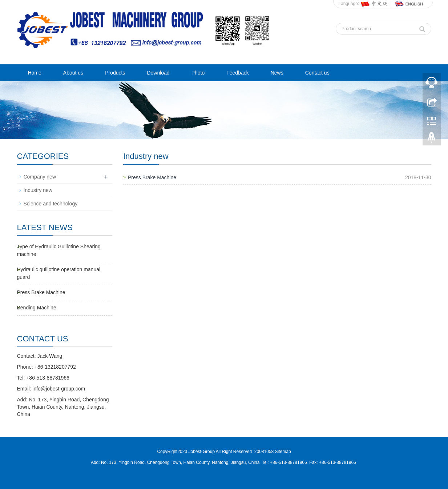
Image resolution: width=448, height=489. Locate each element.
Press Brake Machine (152, 177)
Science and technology (51, 204)
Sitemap (283, 452)
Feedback (237, 73)
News (277, 73)
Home (35, 73)
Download (158, 73)
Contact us (317, 73)
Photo (198, 73)
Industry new (38, 190)
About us (73, 73)
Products (115, 73)
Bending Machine (37, 308)
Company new (40, 177)
